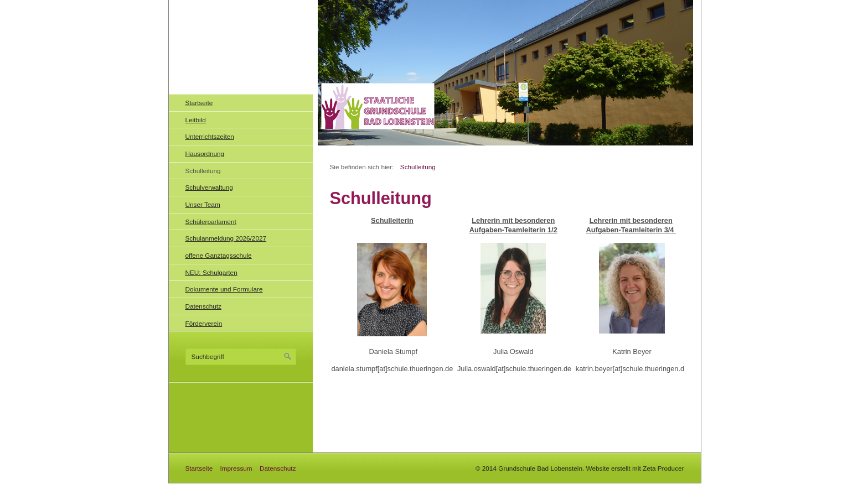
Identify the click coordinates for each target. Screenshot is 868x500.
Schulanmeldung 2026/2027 (226, 238)
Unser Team (203, 204)
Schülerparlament (211, 222)
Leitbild (196, 120)
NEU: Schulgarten (211, 272)
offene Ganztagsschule (219, 255)
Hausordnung (205, 153)
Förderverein (204, 323)
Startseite (199, 103)
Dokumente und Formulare (224, 289)
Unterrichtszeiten (210, 136)
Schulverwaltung (209, 187)
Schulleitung (203, 171)
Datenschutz (203, 306)
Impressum (236, 468)
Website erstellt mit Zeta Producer (635, 468)
